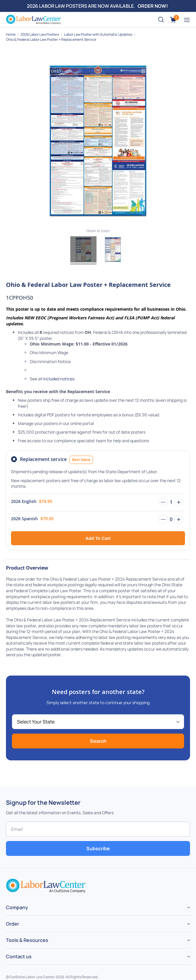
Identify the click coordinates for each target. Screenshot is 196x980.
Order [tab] (13, 924)
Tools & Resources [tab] (27, 940)
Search (98, 741)
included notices (59, 379)
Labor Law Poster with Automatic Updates (98, 34)
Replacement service (56, 460)
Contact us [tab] (19, 956)
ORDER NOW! (153, 6)
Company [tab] (17, 907)
